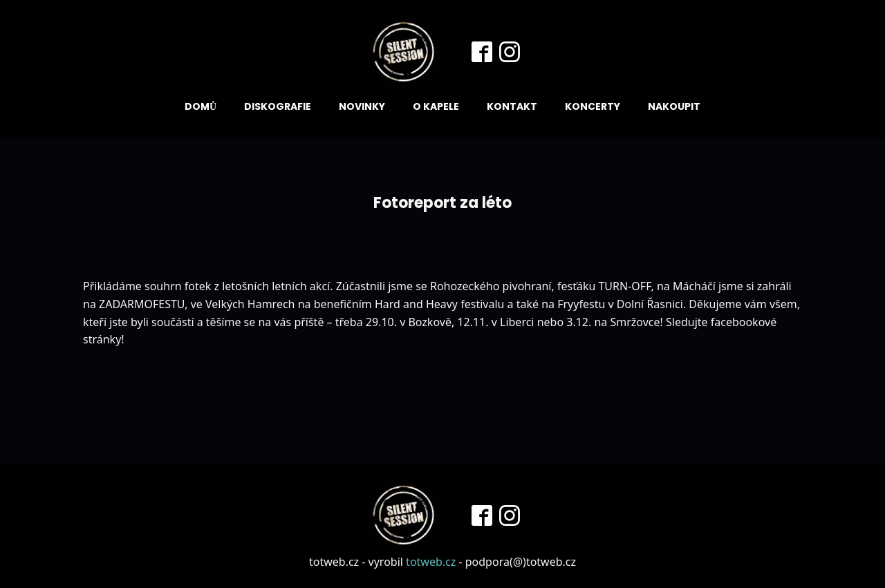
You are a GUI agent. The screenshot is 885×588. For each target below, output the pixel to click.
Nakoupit (674, 106)
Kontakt (512, 106)
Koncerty (593, 106)
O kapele (436, 106)
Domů (201, 106)
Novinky (362, 106)
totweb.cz (431, 562)
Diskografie (278, 106)
